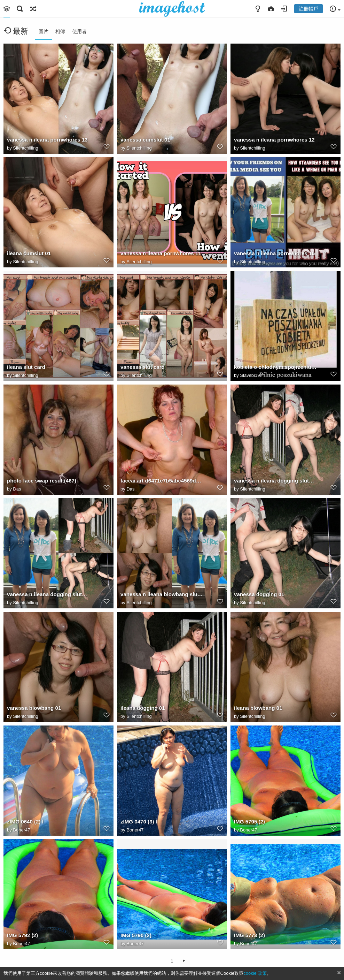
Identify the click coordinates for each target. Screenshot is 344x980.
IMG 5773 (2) (249, 935)
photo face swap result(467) (42, 481)
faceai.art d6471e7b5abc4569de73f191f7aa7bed (162, 481)
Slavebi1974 (252, 375)
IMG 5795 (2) (249, 822)
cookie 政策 (255, 973)
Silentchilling (25, 148)
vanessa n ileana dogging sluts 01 (48, 594)
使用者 (79, 31)
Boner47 (21, 830)
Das (17, 489)
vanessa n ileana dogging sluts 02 (275, 481)
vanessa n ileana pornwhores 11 (161, 253)
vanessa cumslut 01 (145, 140)
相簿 (60, 31)
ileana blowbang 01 (258, 708)
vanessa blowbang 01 (34, 708)
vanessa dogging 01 (259, 594)
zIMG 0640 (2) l (25, 822)
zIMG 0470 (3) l (139, 822)
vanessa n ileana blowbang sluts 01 (162, 594)
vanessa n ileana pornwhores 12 (274, 140)
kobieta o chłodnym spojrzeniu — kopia (275, 367)
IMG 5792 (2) (22, 935)
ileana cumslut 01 (29, 253)
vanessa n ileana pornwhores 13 (47, 140)
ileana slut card (26, 367)
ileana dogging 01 (143, 708)
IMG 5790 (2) (136, 935)
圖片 (44, 31)
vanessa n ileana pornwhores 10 (274, 253)
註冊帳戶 (308, 9)
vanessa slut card (143, 367)
